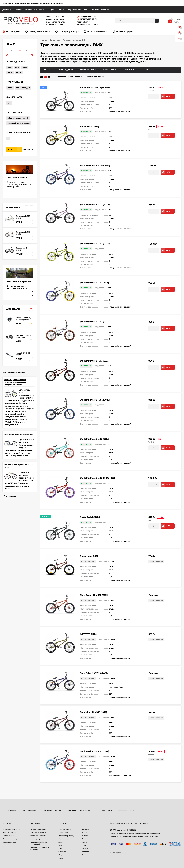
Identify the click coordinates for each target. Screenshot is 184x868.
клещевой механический (19, 123)
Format (85, 855)
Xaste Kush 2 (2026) (90, 517)
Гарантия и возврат (77, 10)
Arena (84, 842)
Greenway (86, 848)
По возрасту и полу (66, 836)
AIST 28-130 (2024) (12, 434)
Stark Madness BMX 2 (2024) (95, 205)
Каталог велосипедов (11, 829)
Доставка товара (9, 832)
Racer (10, 72)
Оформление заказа (38, 836)
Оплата (18, 10)
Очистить (28, 149)
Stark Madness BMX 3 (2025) (95, 361)
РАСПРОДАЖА (64, 829)
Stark (25, 67)
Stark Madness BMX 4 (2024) (95, 166)
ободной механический (18, 118)
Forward (85, 852)
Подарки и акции (56, 10)
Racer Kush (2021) (89, 556)
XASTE (19, 72)
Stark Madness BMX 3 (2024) (95, 244)
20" (9, 103)
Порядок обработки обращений (39, 843)
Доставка (7, 10)
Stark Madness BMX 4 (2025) (95, 400)
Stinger (85, 832)
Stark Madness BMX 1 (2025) (94, 283)
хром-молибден (23, 88)
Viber (79, 22)
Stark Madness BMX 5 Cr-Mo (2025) (98, 478)
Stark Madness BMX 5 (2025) (95, 439)
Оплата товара (8, 836)
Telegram (86, 22)
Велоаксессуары (65, 839)
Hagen (61, 855)
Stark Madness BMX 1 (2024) (95, 751)
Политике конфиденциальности (51, 3)
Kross (61, 858)
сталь (10, 88)
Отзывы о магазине (100, 10)
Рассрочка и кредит (35, 10)
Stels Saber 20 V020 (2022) (94, 673)
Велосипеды (63, 832)
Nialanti (85, 836)
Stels (10, 67)
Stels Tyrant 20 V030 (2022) (94, 595)
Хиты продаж (75, 77)
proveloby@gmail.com (53, 810)
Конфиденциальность (39, 839)
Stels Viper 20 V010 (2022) (93, 712)
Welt (60, 845)
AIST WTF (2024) (89, 634)
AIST (17, 67)
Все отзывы (10, 496)
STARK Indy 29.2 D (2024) (15, 465)
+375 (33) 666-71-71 (10, 810)
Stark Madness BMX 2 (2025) (95, 322)
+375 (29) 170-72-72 (30, 810)
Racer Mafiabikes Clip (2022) (95, 87)
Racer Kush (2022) (89, 126)
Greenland (62, 852)
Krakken (85, 829)
